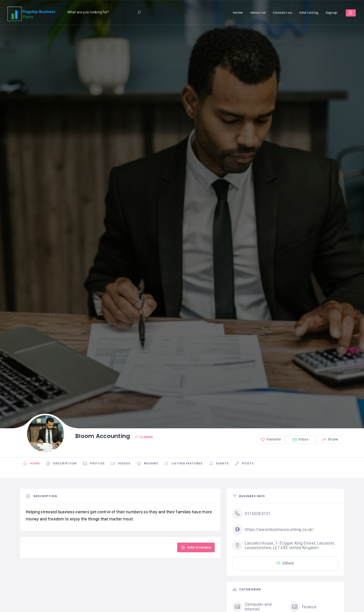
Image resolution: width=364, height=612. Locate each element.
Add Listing (296, 13)
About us (245, 13)
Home (226, 13)
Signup (319, 13)
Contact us (270, 13)
